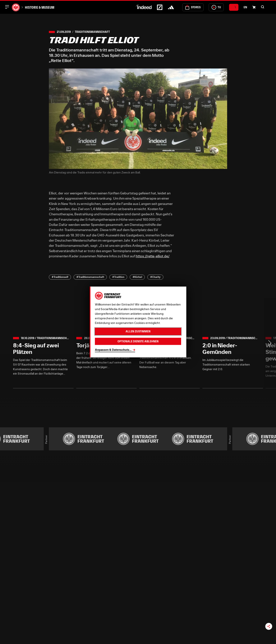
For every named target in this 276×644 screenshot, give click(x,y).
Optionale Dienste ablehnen (138, 341)
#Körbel (137, 277)
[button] (263, 7)
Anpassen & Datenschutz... (113, 350)
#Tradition (118, 277)
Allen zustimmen (138, 331)
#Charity (155, 277)
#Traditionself (60, 277)
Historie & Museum (40, 7)
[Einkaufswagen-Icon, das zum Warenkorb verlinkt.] (254, 7)
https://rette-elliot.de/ (152, 256)
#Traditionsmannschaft (90, 277)
